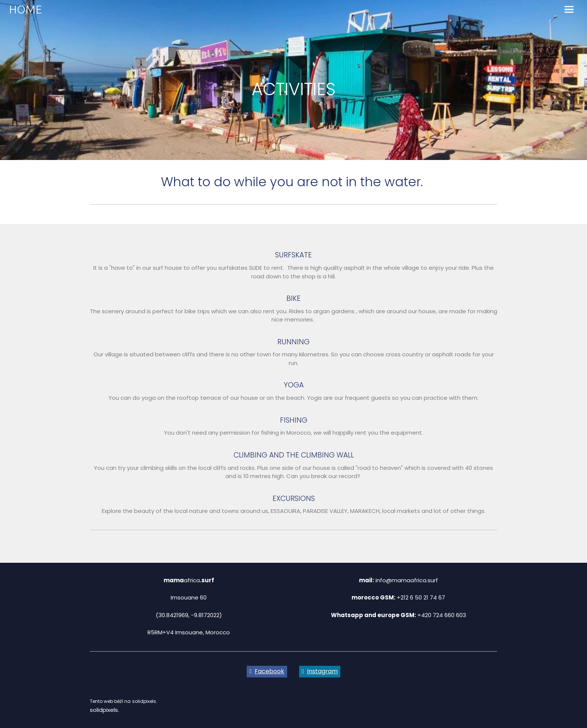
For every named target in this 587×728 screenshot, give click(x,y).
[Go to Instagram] (320, 672)
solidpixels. (104, 710)
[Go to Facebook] (267, 672)
